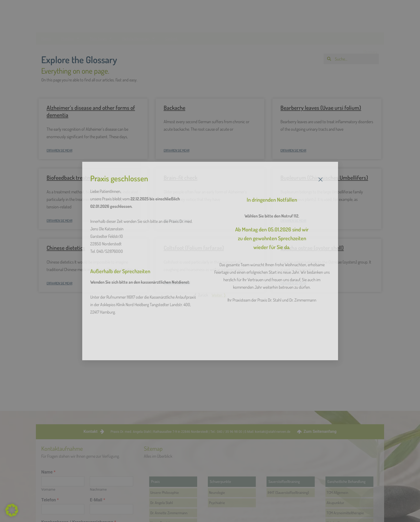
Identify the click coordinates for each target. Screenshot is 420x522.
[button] (12, 510)
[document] (210, 261)
